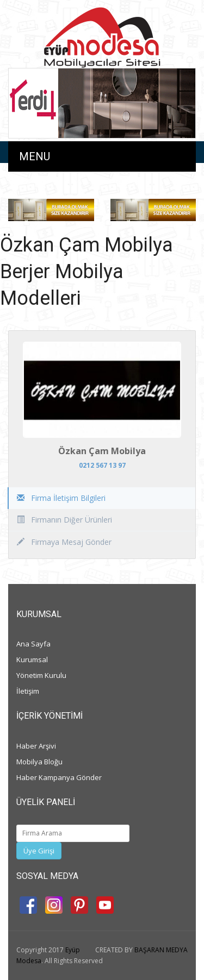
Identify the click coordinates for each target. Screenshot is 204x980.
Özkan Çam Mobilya (102, 451)
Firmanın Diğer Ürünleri (64, 520)
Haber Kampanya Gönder (59, 777)
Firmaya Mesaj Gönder (64, 542)
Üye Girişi (39, 851)
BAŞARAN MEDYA (161, 950)
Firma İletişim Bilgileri (61, 498)
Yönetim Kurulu (41, 675)
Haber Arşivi (36, 746)
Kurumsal (32, 659)
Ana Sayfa (33, 644)
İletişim (28, 691)
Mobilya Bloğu (39, 762)
